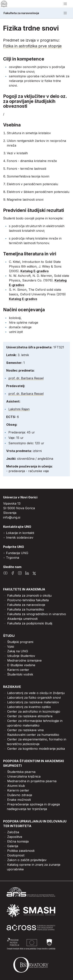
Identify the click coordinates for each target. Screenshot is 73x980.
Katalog (26, 271)
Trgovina (13, 558)
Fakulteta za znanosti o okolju (29, 595)
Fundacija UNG (17, 553)
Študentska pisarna (21, 772)
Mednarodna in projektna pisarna (32, 781)
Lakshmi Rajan (19, 409)
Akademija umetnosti (22, 619)
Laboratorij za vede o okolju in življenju (36, 693)
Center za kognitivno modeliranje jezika (36, 749)
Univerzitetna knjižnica (24, 776)
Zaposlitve (15, 837)
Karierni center (18, 670)
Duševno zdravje (20, 795)
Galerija (13, 846)
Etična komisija (18, 841)
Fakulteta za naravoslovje (21, 13)
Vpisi (11, 647)
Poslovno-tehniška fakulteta (28, 600)
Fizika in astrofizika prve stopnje (32, 46)
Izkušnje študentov (21, 656)
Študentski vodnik (20, 674)
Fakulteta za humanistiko (26, 609)
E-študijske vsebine (21, 665)
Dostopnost (16, 855)
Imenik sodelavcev (20, 537)
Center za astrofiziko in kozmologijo (34, 711)
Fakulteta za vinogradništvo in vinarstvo (37, 614)
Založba (13, 832)
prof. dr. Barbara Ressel (26, 378)
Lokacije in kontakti (20, 533)
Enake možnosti (19, 800)
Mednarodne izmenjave (24, 660)
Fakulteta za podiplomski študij (30, 623)
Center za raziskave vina (25, 730)
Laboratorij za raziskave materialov (33, 702)
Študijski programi (20, 642)
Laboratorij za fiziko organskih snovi (34, 698)
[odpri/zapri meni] (65, 4)
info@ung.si (12, 517)
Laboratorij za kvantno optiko (29, 707)
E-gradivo (41, 271)
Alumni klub (16, 786)
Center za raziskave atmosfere (30, 716)
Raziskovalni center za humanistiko (33, 735)
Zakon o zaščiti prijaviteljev (27, 860)
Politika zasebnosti (21, 851)
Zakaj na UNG (18, 651)
